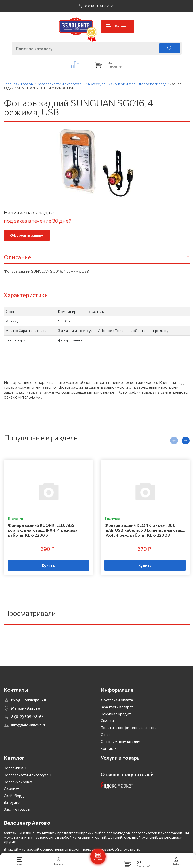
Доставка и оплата (117, 709)
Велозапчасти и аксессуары (28, 783)
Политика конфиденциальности (129, 736)
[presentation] (174, 441)
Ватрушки (12, 811)
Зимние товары (17, 818)
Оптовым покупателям (120, 750)
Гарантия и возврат (117, 716)
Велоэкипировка (18, 790)
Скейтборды (15, 804)
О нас (105, 743)
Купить (48, 565)
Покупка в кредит (116, 723)
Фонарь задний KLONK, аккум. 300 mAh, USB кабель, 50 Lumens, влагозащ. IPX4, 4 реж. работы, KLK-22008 (145, 530)
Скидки (107, 729)
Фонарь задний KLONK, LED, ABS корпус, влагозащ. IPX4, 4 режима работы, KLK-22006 (43, 530)
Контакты (109, 757)
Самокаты (13, 797)
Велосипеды (15, 777)
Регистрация (35, 709)
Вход (16, 709)
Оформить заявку (27, 235)
